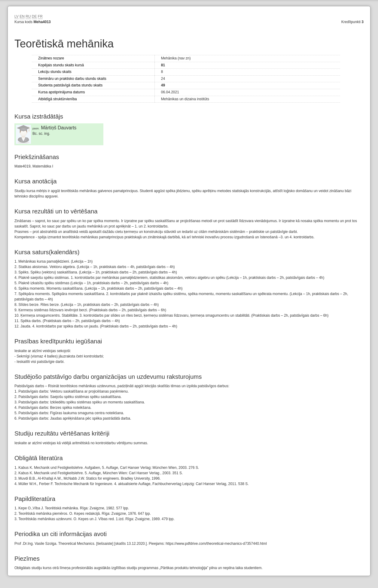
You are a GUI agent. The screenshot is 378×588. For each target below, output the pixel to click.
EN (22, 17)
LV (17, 17)
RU (28, 17)
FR (40, 17)
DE (34, 17)
